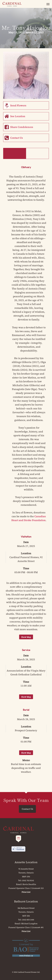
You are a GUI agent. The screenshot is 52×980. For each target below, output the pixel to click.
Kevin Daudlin (29, 884)
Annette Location (26, 862)
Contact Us (17, 138)
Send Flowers (18, 105)
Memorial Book (37, 153)
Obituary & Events (15, 153)
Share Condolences (22, 127)
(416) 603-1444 (28, 920)
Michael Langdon (29, 924)
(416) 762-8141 (28, 880)
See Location (18, 116)
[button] (48, 4)
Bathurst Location (26, 901)
